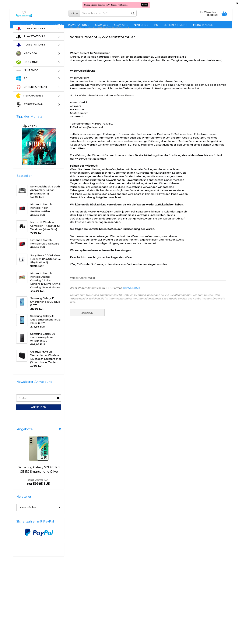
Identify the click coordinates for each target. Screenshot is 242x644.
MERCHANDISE (203, 25)
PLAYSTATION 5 (79, 25)
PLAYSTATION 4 (51, 25)
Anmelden (39, 414)
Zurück (87, 319)
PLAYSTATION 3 (24, 25)
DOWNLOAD (132, 295)
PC (156, 25)
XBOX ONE (121, 25)
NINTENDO (141, 25)
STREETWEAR (30, 111)
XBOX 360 (102, 25)
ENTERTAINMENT (175, 25)
